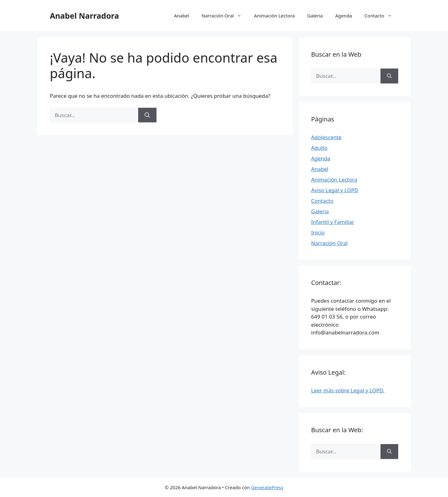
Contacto (381, 16)
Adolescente (326, 137)
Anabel (182, 16)
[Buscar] (147, 115)
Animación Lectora (274, 16)
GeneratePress (267, 487)
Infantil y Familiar (333, 222)
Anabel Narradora (84, 16)
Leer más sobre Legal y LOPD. (348, 390)
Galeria (315, 16)
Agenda (343, 16)
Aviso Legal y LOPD (335, 190)
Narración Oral (225, 16)
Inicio (318, 232)
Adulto (319, 148)
